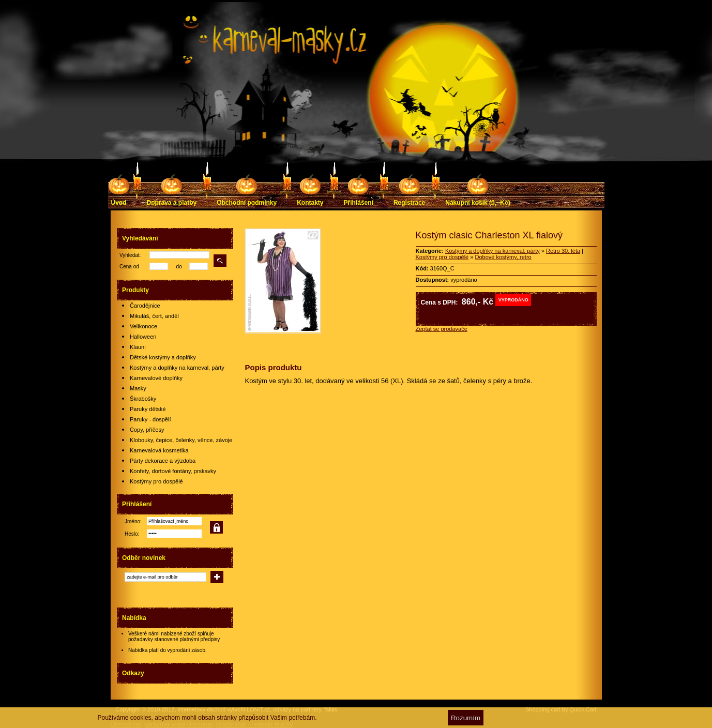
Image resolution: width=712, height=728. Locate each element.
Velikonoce (143, 326)
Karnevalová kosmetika (159, 450)
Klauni (138, 347)
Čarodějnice (145, 306)
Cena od (129, 267)
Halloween (143, 337)
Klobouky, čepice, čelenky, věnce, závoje (181, 440)
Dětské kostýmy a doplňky (163, 357)
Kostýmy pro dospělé (156, 481)
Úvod (119, 203)
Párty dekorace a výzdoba (163, 461)
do (179, 267)
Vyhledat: (130, 255)
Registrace (409, 203)
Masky (138, 388)
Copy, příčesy (147, 430)
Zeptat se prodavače (442, 329)
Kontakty (310, 203)
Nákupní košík (478, 203)
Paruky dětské (148, 409)
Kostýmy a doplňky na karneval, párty (177, 368)
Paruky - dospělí (150, 419)
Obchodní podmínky (247, 203)
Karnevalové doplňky (156, 378)
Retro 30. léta (563, 251)
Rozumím (466, 718)
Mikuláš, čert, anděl (154, 316)
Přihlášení (359, 203)
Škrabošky (143, 399)
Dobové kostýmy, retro (503, 257)
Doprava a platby (172, 203)
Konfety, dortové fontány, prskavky (173, 471)
